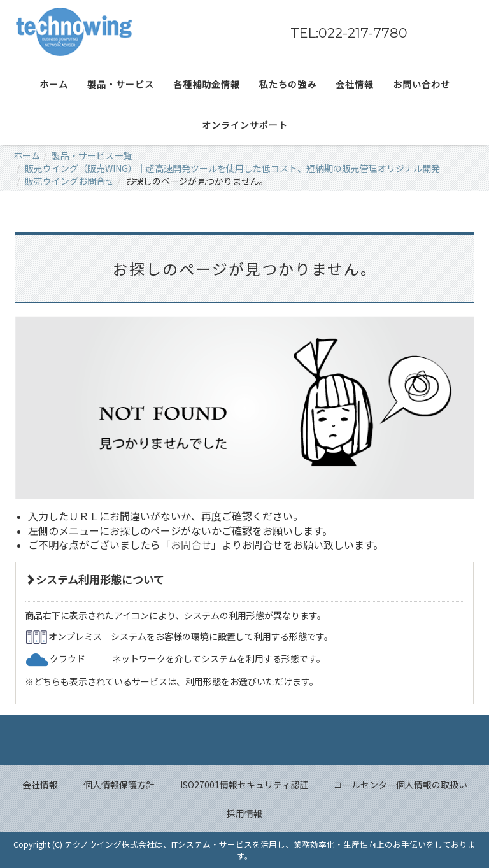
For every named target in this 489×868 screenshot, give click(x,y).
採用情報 (244, 813)
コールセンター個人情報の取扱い (400, 785)
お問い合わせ (422, 84)
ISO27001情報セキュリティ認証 (244, 785)
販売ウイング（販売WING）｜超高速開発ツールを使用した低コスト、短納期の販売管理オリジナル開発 (232, 168)
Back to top (244, 740)
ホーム (54, 84)
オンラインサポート (245, 125)
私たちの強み (288, 84)
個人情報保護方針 (119, 785)
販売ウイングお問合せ (69, 181)
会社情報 (40, 785)
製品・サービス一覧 (92, 155)
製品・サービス (121, 84)
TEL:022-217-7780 (349, 33)
